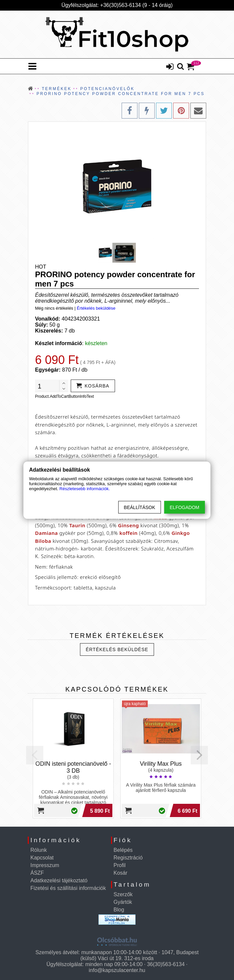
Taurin (77, 525)
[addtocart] (93, 386)
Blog (119, 910)
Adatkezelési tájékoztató (59, 880)
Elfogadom (185, 507)
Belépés (123, 850)
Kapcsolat (42, 858)
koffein (128, 533)
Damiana (46, 533)
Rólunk (39, 850)
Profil (120, 865)
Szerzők (123, 894)
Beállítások (140, 507)
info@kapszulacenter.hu (117, 970)
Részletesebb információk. (85, 488)
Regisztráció (128, 858)
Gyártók (123, 902)
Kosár (121, 873)
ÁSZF (37, 873)
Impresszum (45, 865)
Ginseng (128, 525)
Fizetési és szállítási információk (68, 888)
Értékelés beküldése (96, 308)
